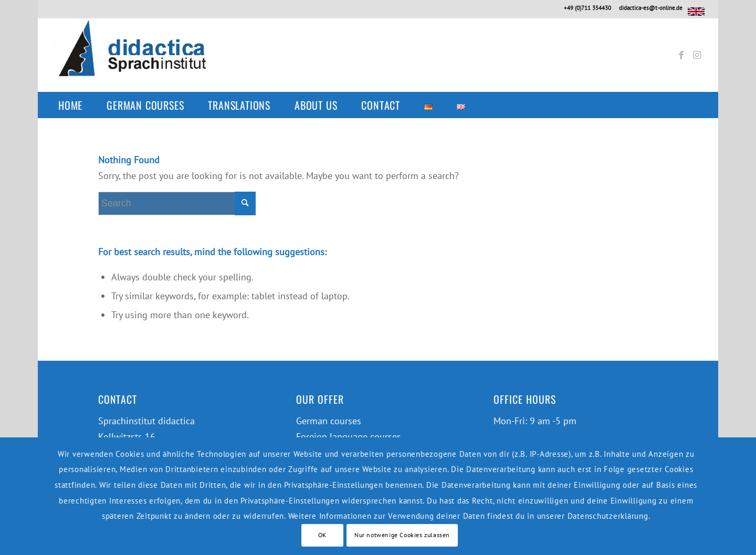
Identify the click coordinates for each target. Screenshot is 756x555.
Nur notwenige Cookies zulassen (402, 535)
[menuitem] (76, 105)
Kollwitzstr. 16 (127, 437)
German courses (329, 421)
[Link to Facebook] (681, 55)
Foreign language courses (349, 437)
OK (322, 535)
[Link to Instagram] (697, 55)
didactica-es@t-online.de (651, 8)
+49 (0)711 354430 (587, 8)
